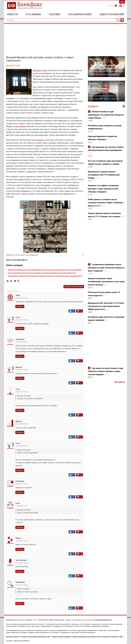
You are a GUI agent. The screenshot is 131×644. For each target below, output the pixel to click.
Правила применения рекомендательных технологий (91, 637)
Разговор (55, 14)
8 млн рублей (20, 126)
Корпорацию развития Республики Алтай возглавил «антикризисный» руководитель (45, 276)
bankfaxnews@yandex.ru (104, 620)
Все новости (120, 382)
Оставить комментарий (74, 286)
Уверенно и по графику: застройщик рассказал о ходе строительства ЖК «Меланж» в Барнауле (103, 189)
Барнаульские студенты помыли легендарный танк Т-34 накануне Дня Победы (104, 175)
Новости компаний (112, 14)
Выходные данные (13, 637)
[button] (32, 205)
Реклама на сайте (117, 637)
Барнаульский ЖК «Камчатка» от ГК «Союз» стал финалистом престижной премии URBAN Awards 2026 (106, 306)
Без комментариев (80, 14)
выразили (40, 140)
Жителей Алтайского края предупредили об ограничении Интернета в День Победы (45, 270)
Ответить (20, 306)
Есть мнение (33, 14)
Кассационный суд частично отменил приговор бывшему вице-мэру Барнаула (42, 273)
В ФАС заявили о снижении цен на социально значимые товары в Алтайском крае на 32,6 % (106, 203)
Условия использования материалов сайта (36, 637)
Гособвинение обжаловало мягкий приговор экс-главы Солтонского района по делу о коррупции (106, 268)
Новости (12, 14)
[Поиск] (118, 20)
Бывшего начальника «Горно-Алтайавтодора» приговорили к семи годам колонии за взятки (106, 282)
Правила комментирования (62, 637)
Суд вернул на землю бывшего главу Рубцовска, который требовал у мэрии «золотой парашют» (105, 371)
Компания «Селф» (40, 70)
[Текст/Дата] (122, 20)
